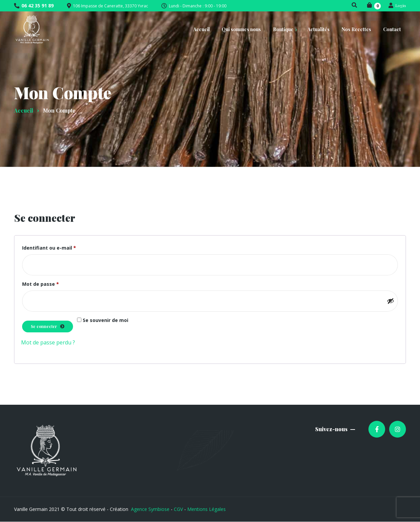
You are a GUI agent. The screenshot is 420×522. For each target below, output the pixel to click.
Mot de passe (54, 283)
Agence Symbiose (150, 509)
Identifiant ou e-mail (63, 247)
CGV (178, 509)
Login (397, 5)
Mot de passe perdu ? (48, 342)
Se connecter (44, 326)
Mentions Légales (206, 509)
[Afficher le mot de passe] (391, 301)
